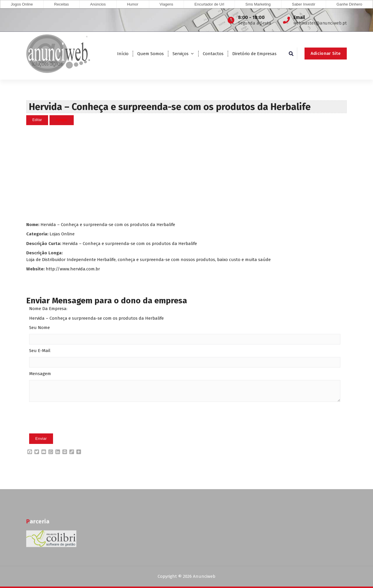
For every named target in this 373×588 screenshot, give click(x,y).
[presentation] (73, 426)
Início (123, 54)
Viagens (167, 4)
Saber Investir (304, 4)
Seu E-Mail (40, 351)
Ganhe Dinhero (349, 4)
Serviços (181, 54)
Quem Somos (151, 54)
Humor (133, 4)
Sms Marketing (258, 4)
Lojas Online (62, 234)
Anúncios (98, 4)
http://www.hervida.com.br (73, 269)
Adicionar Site (326, 53)
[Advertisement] (186, 173)
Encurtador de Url (209, 4)
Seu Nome (39, 328)
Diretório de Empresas (254, 54)
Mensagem (40, 374)
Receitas (62, 4)
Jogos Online (22, 4)
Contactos (213, 54)
